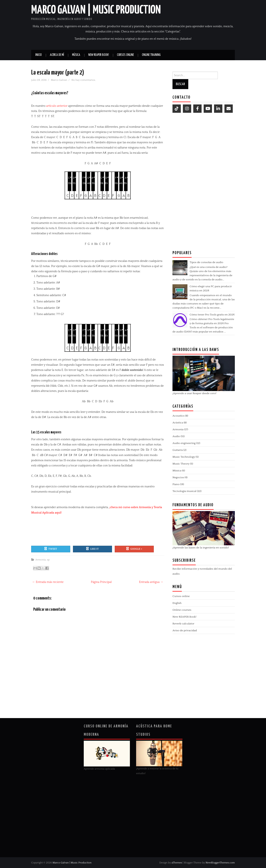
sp (48, 560)
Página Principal (101, 582)
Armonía (41, 560)
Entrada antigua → (151, 582)
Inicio (39, 55)
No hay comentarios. (84, 80)
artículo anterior (57, 106)
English (177, 603)
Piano (176, 484)
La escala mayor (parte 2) (58, 73)
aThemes (177, 863)
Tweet (51, 549)
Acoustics (179, 416)
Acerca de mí (57, 55)
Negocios (178, 477)
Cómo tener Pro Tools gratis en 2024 (212, 315)
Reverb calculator (183, 624)
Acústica (178, 423)
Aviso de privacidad (185, 630)
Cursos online (125, 55)
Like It (92, 549)
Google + (134, 549)
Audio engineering (184, 443)
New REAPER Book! (184, 617)
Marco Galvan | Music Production (96, 10)
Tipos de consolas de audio (206, 262)
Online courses (182, 610)
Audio (176, 436)
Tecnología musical (184, 491)
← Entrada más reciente (48, 582)
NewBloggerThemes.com (220, 863)
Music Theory (181, 464)
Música (76, 55)
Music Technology (184, 457)
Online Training (151, 55)
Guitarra (178, 450)
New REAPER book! (99, 55)
